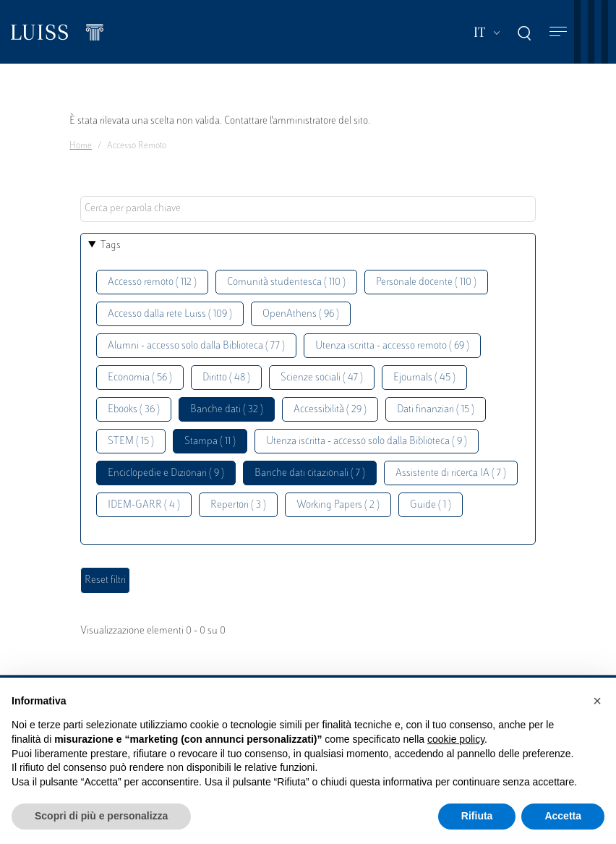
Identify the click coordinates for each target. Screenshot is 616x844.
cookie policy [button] (456, 739)
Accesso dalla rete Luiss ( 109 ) (170, 314)
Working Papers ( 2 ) (338, 505)
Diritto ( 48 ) (226, 378)
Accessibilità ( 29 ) (330, 410)
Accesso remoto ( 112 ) (152, 282)
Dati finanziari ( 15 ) (436, 410)
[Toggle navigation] (558, 32)
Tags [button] (111, 246)
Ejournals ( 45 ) (424, 378)
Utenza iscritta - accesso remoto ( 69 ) (392, 346)
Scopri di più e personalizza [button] (101, 816)
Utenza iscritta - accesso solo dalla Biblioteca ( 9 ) (367, 442)
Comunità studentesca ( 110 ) (286, 282)
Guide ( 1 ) (431, 505)
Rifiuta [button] (477, 816)
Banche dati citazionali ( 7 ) (310, 473)
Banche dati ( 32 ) (227, 410)
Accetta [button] (563, 816)
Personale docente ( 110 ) (426, 282)
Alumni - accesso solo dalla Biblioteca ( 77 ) (196, 346)
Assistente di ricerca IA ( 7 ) (451, 473)
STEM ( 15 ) (131, 442)
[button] (597, 701)
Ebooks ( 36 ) (134, 410)
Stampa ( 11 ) (210, 442)
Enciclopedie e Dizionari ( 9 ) (166, 473)
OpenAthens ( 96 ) (301, 314)
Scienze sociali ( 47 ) (322, 378)
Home (81, 146)
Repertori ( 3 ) (238, 505)
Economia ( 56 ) (140, 378)
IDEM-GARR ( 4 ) (144, 505)
